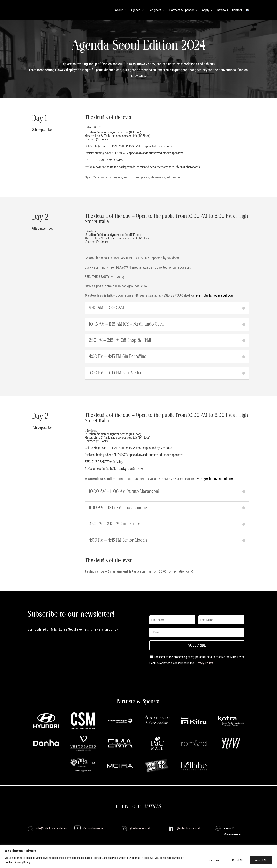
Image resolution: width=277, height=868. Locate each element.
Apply (206, 10)
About (119, 10)
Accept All (261, 860)
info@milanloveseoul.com (51, 828)
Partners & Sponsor (182, 10)
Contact (237, 10)
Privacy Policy (23, 862)
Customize (214, 860)
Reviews (223, 10)
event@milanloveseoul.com (214, 295)
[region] (138, 857)
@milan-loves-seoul (189, 828)
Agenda (135, 10)
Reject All (237, 860)
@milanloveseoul (93, 828)
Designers (155, 10)
